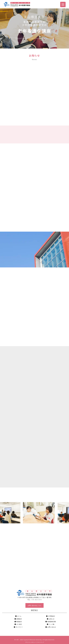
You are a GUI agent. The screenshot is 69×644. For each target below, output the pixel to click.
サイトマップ (41, 642)
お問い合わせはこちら (34, 605)
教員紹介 (18, 622)
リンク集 (51, 624)
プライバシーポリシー (31, 642)
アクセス (67, 25)
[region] (34, 28)
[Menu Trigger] (63, 4)
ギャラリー (18, 627)
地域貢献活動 (51, 622)
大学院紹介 (51, 616)
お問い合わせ (67, 40)
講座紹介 (18, 619)
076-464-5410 (37, 600)
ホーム (18, 616)
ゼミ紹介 (18, 624)
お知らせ (51, 619)
